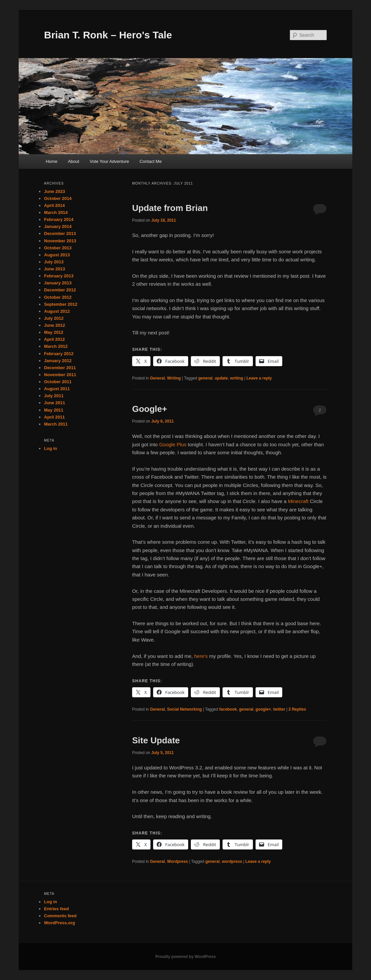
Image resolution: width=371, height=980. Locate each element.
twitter (279, 709)
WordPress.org (60, 923)
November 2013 (60, 241)
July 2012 (54, 318)
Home (52, 161)
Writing (174, 378)
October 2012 (58, 297)
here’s (201, 656)
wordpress (232, 862)
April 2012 (54, 339)
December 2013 (60, 233)
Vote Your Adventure (109, 161)
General (157, 378)
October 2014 (58, 198)
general (205, 378)
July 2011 (54, 396)
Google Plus (173, 444)
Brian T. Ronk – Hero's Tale (108, 35)
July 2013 (54, 262)
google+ (263, 709)
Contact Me (150, 161)
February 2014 (59, 219)
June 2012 (55, 325)
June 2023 (55, 191)
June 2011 (55, 403)
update (221, 378)
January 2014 (58, 226)
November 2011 (60, 375)
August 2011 (57, 389)
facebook (228, 709)
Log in (51, 448)
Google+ (150, 409)
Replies (297, 709)
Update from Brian (170, 208)
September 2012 (61, 304)
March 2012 (56, 346)
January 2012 (58, 361)
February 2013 (59, 276)
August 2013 (57, 255)
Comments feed (60, 916)
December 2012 (60, 290)
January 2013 (58, 283)
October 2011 (58, 382)
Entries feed (56, 909)
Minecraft (298, 501)
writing (237, 378)
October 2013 (58, 248)
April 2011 (54, 417)
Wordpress (177, 862)
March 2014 (56, 212)
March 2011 (56, 424)
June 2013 (55, 269)
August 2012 (57, 311)
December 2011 (60, 368)
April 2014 (54, 205)
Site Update (156, 740)
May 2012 (54, 332)
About (73, 161)
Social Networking (184, 709)
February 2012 (59, 354)
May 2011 (54, 410)
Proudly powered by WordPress (185, 957)
